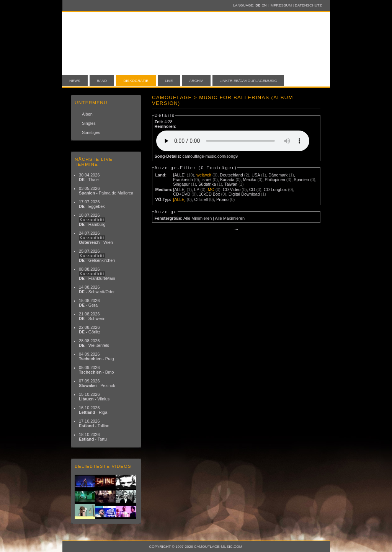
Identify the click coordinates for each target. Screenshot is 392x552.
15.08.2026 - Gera (89, 303)
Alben (87, 114)
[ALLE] (179, 175)
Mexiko (250, 180)
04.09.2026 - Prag (96, 356)
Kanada (227, 180)
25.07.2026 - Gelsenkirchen (97, 256)
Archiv (196, 81)
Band (102, 81)
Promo (222, 199)
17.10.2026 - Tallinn (94, 423)
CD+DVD (182, 194)
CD (252, 189)
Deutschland (231, 175)
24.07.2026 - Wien (96, 238)
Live (169, 81)
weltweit (204, 175)
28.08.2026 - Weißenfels (94, 343)
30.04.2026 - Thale (89, 177)
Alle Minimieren (198, 218)
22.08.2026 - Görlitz (90, 330)
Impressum (281, 5)
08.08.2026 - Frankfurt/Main (97, 274)
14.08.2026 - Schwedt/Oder (97, 289)
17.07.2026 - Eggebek (92, 204)
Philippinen (275, 180)
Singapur (181, 184)
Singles (89, 123)
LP (197, 189)
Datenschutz (308, 5)
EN (264, 5)
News (75, 81)
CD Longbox (275, 189)
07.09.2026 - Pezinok (97, 383)
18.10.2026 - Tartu (93, 437)
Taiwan (231, 184)
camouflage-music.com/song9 (210, 156)
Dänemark (278, 175)
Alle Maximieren (230, 218)
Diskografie (136, 81)
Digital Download (244, 194)
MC (211, 189)
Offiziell (201, 199)
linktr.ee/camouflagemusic (248, 81)
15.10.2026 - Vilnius (94, 397)
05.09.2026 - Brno (96, 370)
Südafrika (207, 184)
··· (236, 229)
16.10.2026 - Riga (93, 410)
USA (256, 175)
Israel (207, 180)
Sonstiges (91, 132)
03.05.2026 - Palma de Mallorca (106, 191)
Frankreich (183, 180)
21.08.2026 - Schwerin (92, 316)
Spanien (301, 180)
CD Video (232, 189)
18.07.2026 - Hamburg (92, 220)
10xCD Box (210, 194)
